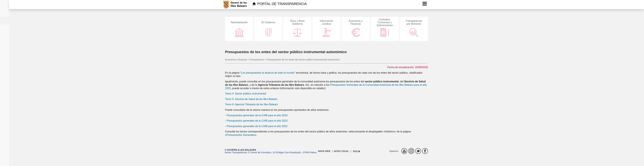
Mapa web (324, 151)
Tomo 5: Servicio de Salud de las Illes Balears (251, 99)
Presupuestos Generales (241, 135)
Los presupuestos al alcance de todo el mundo (268, 73)
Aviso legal (341, 151)
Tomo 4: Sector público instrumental (246, 94)
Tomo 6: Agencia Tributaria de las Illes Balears (251, 104)
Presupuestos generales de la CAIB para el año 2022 (257, 126)
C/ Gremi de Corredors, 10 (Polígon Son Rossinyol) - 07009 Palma (282, 152)
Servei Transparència (236, 152)
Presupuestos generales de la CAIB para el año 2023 (257, 121)
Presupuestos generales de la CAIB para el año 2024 (257, 115)
